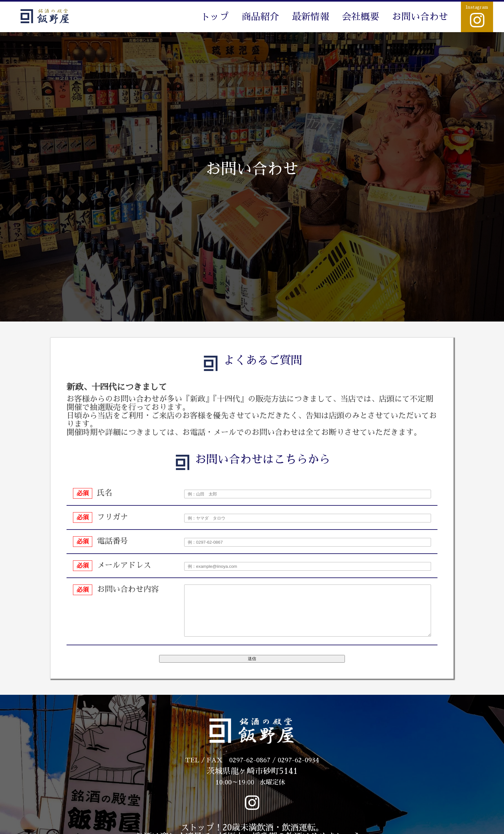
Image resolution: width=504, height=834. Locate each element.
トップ (215, 17)
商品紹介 (260, 17)
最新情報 (310, 17)
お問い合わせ (420, 17)
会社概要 (361, 17)
